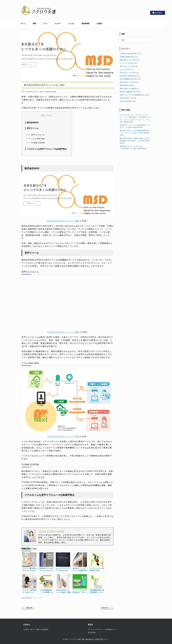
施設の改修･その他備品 (128, 89)
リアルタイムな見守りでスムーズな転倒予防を (47, 149)
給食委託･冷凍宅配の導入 (129, 76)
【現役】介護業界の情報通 (47, 92)
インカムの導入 (125, 70)
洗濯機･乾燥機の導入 (127, 57)
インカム (71, 24)
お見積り (157, 13)
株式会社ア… (107, 608)
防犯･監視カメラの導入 (128, 82)
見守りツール (32, 128)
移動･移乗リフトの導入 (128, 60)
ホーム (23, 24)
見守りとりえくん (38, 135)
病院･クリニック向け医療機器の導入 (133, 95)
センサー (58, 24)
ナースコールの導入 (127, 63)
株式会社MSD (33, 123)
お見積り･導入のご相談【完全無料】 (36, 629)
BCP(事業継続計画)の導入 (129, 79)
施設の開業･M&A (126, 85)
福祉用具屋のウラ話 (127, 98)
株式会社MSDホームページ (62, 221)
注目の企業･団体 (26, 598)
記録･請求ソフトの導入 (128, 73)
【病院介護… (28, 608)
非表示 (49, 115)
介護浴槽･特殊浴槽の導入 (129, 54)
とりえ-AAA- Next (38, 139)
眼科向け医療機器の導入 (128, 92)
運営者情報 (85, 24)
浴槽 (34, 24)
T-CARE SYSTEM (38, 143)
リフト (45, 24)
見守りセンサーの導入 (128, 66)
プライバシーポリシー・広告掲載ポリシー (103, 629)
